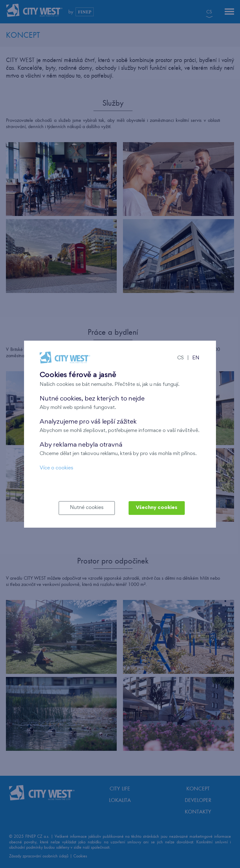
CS (181, 358)
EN (196, 358)
